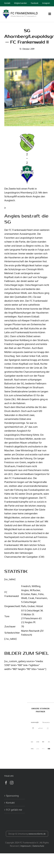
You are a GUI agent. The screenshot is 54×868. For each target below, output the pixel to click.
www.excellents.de (37, 834)
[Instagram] (12, 783)
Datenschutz (38, 846)
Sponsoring (12, 796)
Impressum (26, 846)
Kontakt (10, 803)
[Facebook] (6, 783)
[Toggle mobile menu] (50, 14)
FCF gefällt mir (14, 810)
